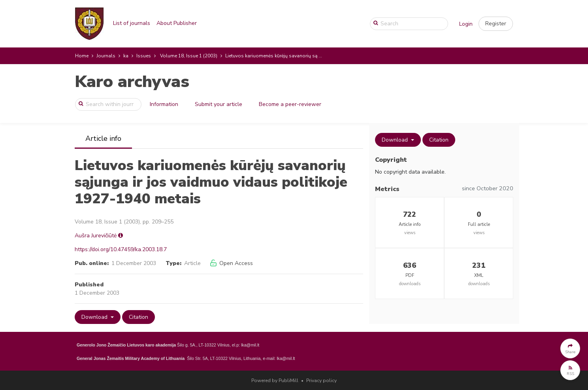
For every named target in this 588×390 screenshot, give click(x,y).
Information (164, 104)
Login (466, 24)
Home (82, 56)
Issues (144, 56)
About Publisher (177, 23)
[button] (496, 24)
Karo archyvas (132, 82)
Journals (106, 56)
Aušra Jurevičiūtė (96, 236)
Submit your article (219, 104)
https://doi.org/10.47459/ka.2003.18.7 (121, 249)
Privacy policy (321, 381)
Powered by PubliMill (275, 381)
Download (95, 317)
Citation (139, 317)
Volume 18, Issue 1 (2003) (189, 56)
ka (126, 56)
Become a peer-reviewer (290, 104)
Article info (103, 138)
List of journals (132, 23)
